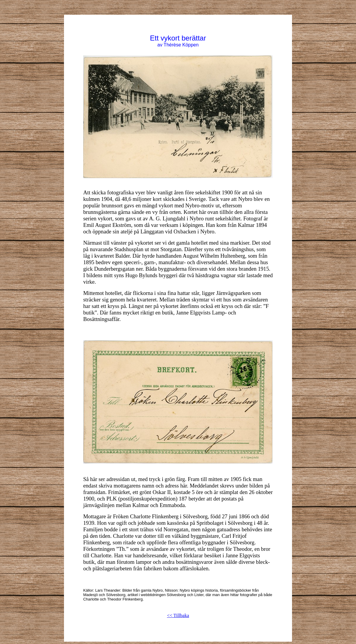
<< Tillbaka (178, 615)
